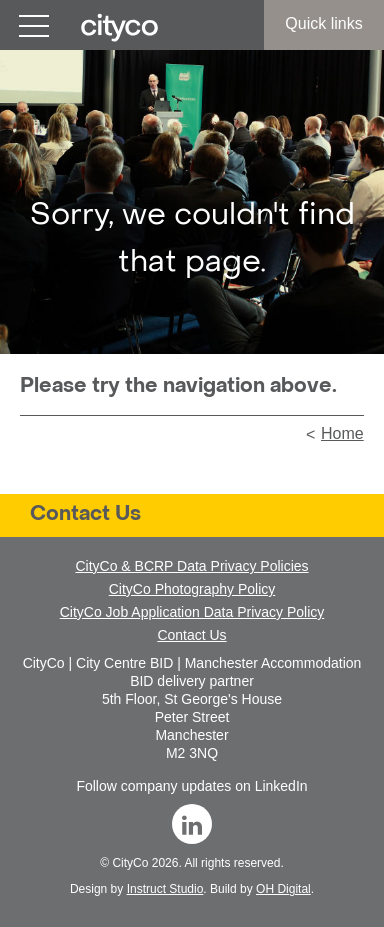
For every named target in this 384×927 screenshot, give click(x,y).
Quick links (323, 23)
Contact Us (85, 515)
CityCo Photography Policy (192, 589)
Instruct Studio (165, 889)
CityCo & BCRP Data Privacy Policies (191, 566)
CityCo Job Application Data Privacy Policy (192, 612)
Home (342, 433)
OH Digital (283, 889)
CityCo (130, 863)
